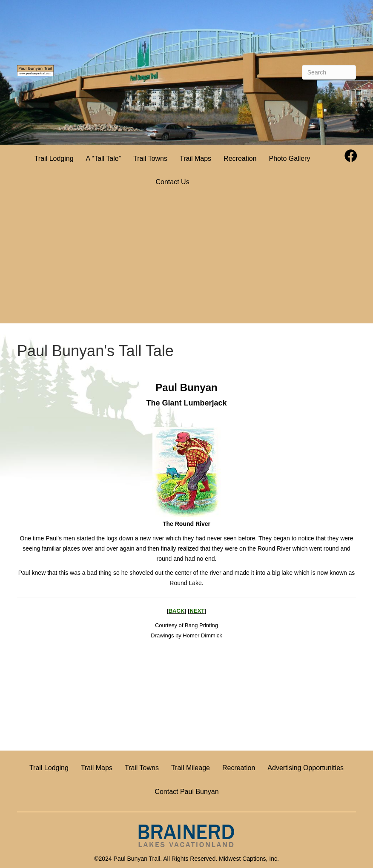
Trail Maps (195, 158)
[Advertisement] (186, 260)
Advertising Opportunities (306, 768)
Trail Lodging (54, 158)
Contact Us (172, 182)
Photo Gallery (289, 158)
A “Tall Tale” (103, 158)
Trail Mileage (191, 768)
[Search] (329, 72)
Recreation (240, 158)
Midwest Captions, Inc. (249, 859)
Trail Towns (150, 158)
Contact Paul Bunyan (186, 792)
